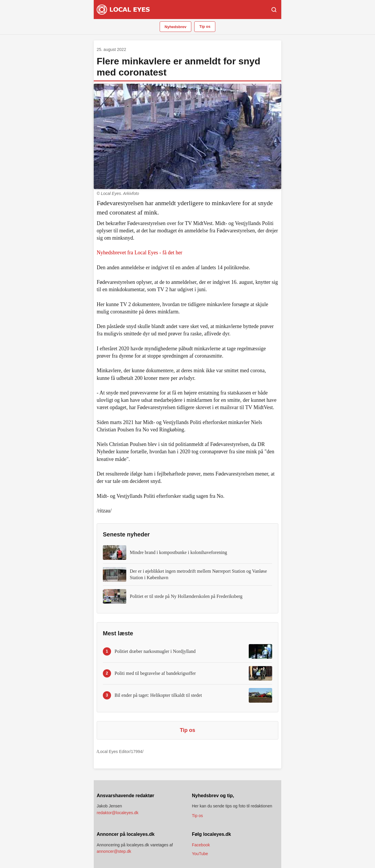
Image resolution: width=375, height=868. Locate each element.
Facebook (201, 845)
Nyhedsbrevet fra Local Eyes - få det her (139, 253)
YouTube (200, 854)
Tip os (205, 26)
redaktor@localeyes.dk (118, 813)
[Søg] (274, 10)
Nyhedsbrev (175, 27)
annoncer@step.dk (114, 851)
